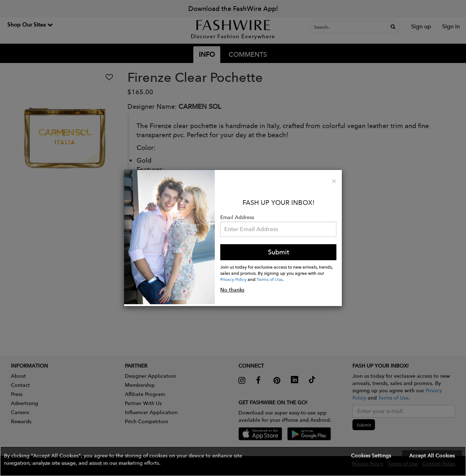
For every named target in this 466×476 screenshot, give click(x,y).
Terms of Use (270, 279)
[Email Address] (278, 229)
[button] (233, 461)
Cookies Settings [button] (371, 456)
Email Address (237, 217)
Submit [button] (279, 252)
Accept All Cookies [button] (432, 456)
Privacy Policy (233, 279)
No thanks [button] (232, 290)
